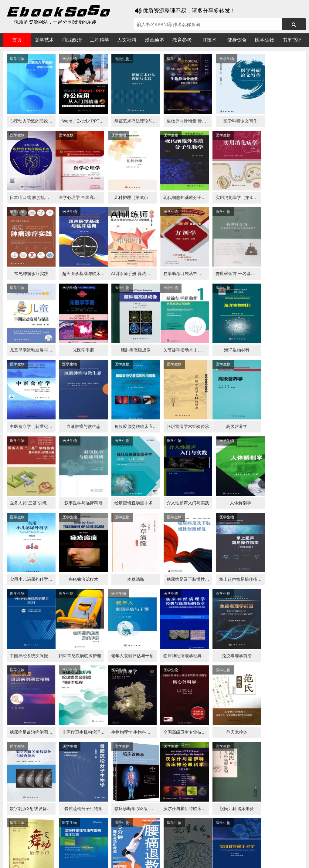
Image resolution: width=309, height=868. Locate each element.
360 (99, 847)
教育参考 (182, 40)
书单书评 (292, 40)
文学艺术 (44, 40)
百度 (88, 847)
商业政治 (72, 40)
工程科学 (100, 40)
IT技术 (209, 40)
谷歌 (52, 847)
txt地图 (285, 859)
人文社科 (127, 40)
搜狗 (64, 847)
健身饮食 (237, 40)
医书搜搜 (35, 847)
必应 (76, 847)
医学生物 (265, 40)
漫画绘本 (154, 40)
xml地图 (267, 859)
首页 (17, 40)
